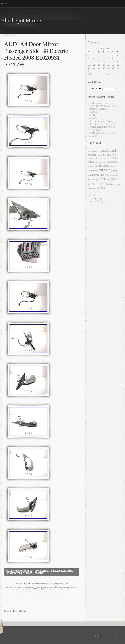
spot (102, 183)
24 (89, 68)
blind (112, 150)
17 (89, 65)
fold (109, 158)
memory (112, 166)
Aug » (110, 74)
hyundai (91, 166)
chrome (100, 155)
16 (118, 61)
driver (114, 155)
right (102, 179)
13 (104, 61)
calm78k (93, 118)
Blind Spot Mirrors (22, 21)
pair (120, 171)
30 (118, 68)
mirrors (114, 171)
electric (38, 583)
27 (104, 68)
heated (44, 583)
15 (113, 61)
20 (104, 65)
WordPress (99, 636)
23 (118, 65)
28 (109, 68)
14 (109, 61)
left (101, 165)
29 (113, 68)
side (66, 583)
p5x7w (54, 583)
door (25, 583)
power (105, 174)
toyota (109, 184)
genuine (101, 162)
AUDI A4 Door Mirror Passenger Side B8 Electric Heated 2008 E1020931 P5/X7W (40, 572)
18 (94, 65)
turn (114, 184)
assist (90, 151)
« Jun (91, 74)
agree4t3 (93, 136)
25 (94, 68)
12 (99, 61)
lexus (106, 166)
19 (99, 65)
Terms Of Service (97, 201)
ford (90, 162)
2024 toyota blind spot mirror (102, 133)
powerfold (114, 175)
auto (98, 151)
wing (102, 188)
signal (91, 184)
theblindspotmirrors (98, 103)
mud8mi (93, 112)
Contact (93, 195)
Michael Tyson (118, 636)
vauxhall (119, 184)
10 (89, 61)
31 (89, 71)
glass (107, 162)
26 (99, 68)
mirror (49, 583)
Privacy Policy (96, 198)
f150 (104, 159)
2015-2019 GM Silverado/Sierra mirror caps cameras (104, 107)
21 (109, 65)
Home (4, 4)
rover (108, 179)
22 (113, 65)
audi (21, 583)
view (90, 188)
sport (96, 184)
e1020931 (31, 583)
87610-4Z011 (95, 130)
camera (92, 155)
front (95, 162)
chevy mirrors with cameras (102, 121)
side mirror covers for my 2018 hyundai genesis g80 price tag (103, 125)
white (95, 189)
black (104, 151)
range (96, 179)
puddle (90, 180)
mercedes (93, 171)
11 (94, 61)
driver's (91, 159)
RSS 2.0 (36, 589)
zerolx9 (93, 115)
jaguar (96, 166)
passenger (61, 583)
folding (116, 158)
